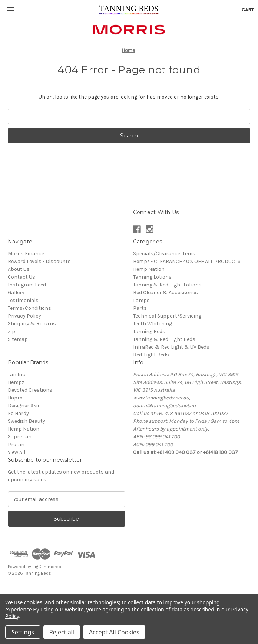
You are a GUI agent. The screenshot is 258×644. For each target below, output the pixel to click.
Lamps (141, 300)
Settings (23, 632)
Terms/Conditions (29, 308)
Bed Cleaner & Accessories (166, 293)
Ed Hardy (18, 413)
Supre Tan (20, 437)
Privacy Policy (24, 316)
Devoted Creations (30, 390)
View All (16, 452)
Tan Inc (16, 374)
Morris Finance (26, 254)
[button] (129, 30)
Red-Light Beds (151, 355)
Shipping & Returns (32, 324)
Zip (11, 331)
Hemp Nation (149, 269)
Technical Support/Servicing (167, 316)
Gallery (16, 293)
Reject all (62, 632)
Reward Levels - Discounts (39, 261)
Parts (140, 308)
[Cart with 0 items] (248, 10)
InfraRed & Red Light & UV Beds (171, 347)
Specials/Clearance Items (164, 254)
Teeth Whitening (153, 324)
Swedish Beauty (27, 421)
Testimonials (23, 300)
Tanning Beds (149, 331)
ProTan (16, 444)
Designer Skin (24, 406)
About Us (19, 269)
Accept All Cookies (114, 632)
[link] (129, 590)
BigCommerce (47, 567)
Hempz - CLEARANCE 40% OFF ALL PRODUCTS (187, 261)
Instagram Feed (27, 285)
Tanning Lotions (152, 277)
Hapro (15, 398)
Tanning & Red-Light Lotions (167, 285)
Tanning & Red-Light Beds (164, 339)
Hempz (16, 382)
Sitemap (18, 339)
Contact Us (21, 277)
